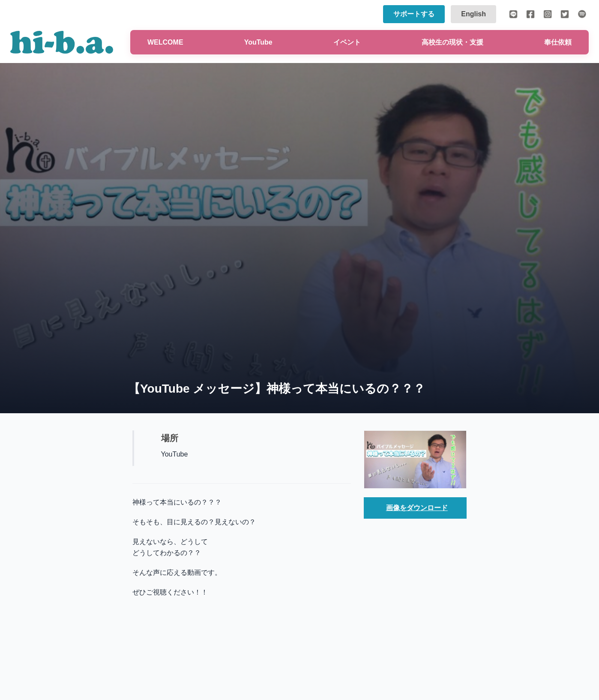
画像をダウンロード (417, 508)
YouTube (258, 42)
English (473, 14)
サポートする (414, 14)
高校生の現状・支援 (452, 42)
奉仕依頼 (558, 42)
